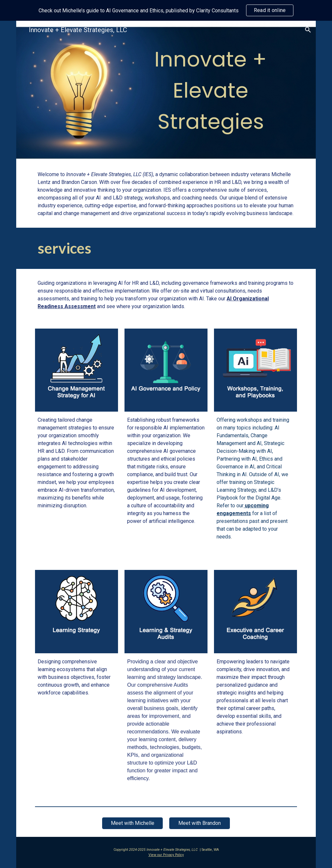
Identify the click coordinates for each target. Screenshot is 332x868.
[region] (166, 10)
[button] (308, 30)
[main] (211, 90)
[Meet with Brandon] (199, 823)
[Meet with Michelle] (132, 823)
